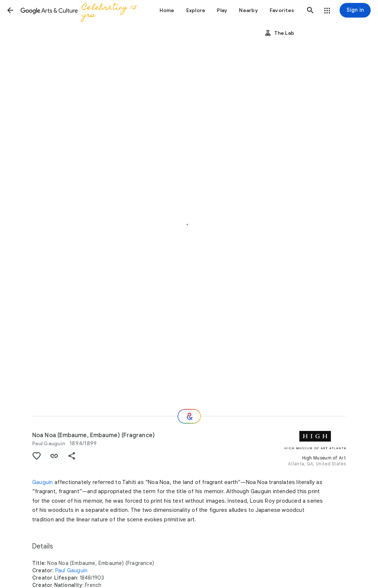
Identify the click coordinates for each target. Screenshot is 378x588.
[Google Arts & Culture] (81, 10)
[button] (10, 10)
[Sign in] (355, 10)
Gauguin (42, 482)
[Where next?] (189, 416)
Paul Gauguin (49, 443)
